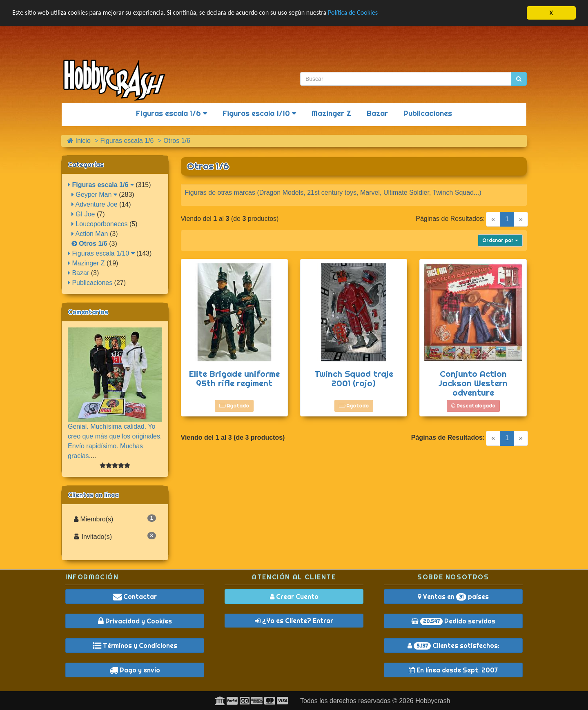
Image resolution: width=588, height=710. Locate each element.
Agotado (234, 406)
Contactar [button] (135, 596)
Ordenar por (500, 240)
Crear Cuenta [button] (294, 596)
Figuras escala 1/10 (259, 113)
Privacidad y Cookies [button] (135, 621)
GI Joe (83, 214)
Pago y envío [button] (135, 670)
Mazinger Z (331, 113)
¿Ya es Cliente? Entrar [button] (294, 621)
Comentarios (88, 312)
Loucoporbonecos (100, 224)
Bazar (377, 113)
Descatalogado (473, 406)
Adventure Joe (95, 204)
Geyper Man (94, 195)
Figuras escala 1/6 (171, 113)
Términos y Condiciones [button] (135, 645)
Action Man (90, 234)
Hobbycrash (433, 701)
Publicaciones (428, 113)
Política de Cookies (371, 13)
